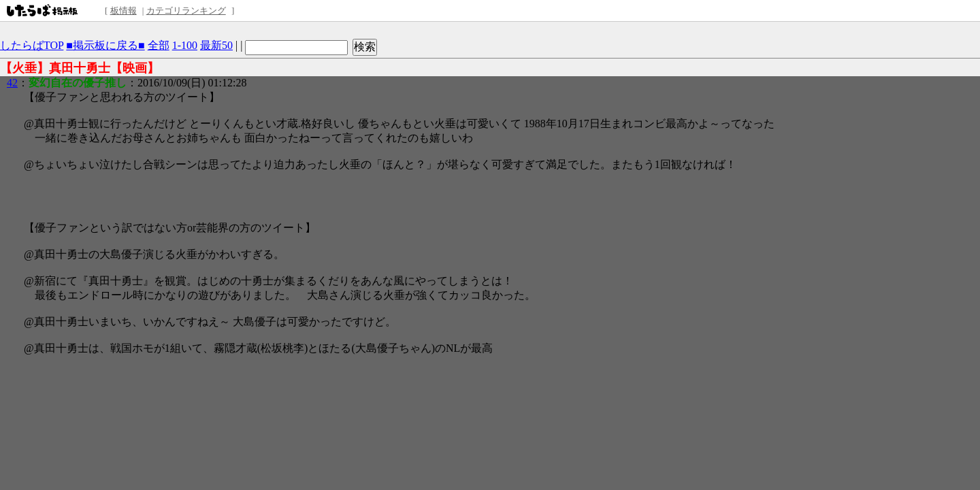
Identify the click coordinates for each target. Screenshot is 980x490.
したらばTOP (32, 45)
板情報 (124, 11)
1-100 (185, 45)
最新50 (216, 45)
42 (12, 83)
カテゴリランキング (186, 11)
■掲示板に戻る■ (105, 45)
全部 (159, 45)
